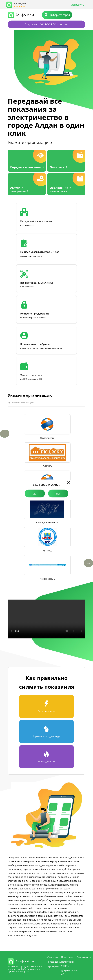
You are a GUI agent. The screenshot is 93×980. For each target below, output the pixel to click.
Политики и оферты (67, 964)
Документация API (69, 972)
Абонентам (52, 957)
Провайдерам (54, 962)
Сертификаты (84, 957)
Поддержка (67, 957)
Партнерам (53, 966)
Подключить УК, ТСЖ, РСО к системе (46, 24)
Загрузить (78, 5)
